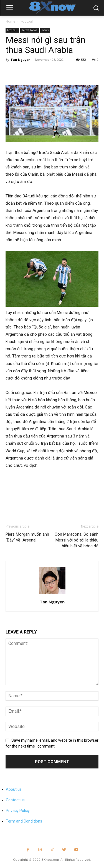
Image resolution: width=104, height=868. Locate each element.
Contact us (15, 800)
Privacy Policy (18, 811)
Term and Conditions (24, 821)
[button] (96, 8)
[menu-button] (9, 8)
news (45, 30)
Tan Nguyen (21, 60)
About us (14, 789)
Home (10, 21)
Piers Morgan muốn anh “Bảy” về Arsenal (27, 537)
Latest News (30, 30)
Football (27, 21)
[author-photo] (52, 594)
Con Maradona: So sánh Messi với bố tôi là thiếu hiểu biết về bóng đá (77, 540)
